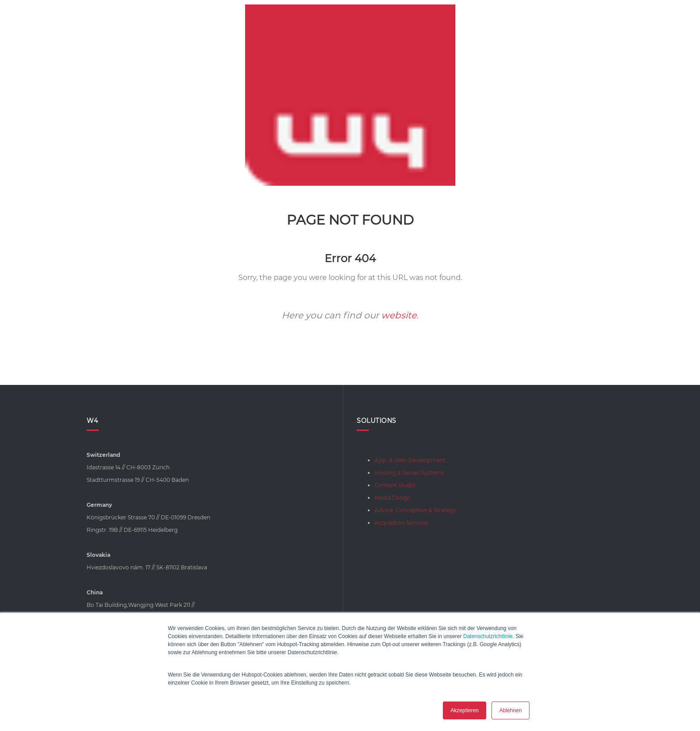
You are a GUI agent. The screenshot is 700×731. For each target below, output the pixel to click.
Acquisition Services (401, 523)
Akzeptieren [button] (465, 710)
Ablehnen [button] (510, 710)
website (399, 315)
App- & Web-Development (410, 460)
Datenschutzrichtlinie (488, 636)
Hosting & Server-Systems (409, 473)
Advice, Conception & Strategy (415, 510)
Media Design (393, 498)
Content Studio (395, 485)
